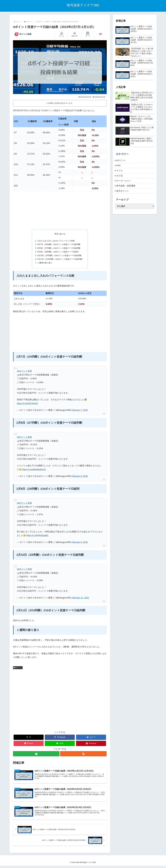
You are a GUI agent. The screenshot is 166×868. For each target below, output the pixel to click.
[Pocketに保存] (29, 744)
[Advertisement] (60, 210)
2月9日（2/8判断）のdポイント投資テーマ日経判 (58, 252)
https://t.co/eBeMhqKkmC (34, 470)
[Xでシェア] (29, 738)
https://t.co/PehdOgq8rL (37, 536)
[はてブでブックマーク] (91, 738)
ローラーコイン (124, 181)
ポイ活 (119, 176)
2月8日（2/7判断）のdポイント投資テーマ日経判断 (59, 249)
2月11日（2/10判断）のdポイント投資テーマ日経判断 (60, 260)
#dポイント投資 (24, 372)
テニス (119, 171)
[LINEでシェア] (60, 744)
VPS (118, 166)
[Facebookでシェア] (60, 738)
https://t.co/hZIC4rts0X (27, 404)
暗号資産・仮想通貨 (126, 186)
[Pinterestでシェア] (91, 744)
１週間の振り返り (45, 264)
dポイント (18, 669)
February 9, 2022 (80, 543)
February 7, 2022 (80, 411)
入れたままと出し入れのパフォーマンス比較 (56, 241)
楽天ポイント (123, 191)
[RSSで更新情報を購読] (84, 755)
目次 (56, 234)
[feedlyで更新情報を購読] (36, 755)
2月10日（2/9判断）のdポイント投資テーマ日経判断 (59, 256)
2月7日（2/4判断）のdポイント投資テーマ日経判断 (59, 245)
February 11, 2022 (80, 599)
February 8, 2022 (80, 477)
